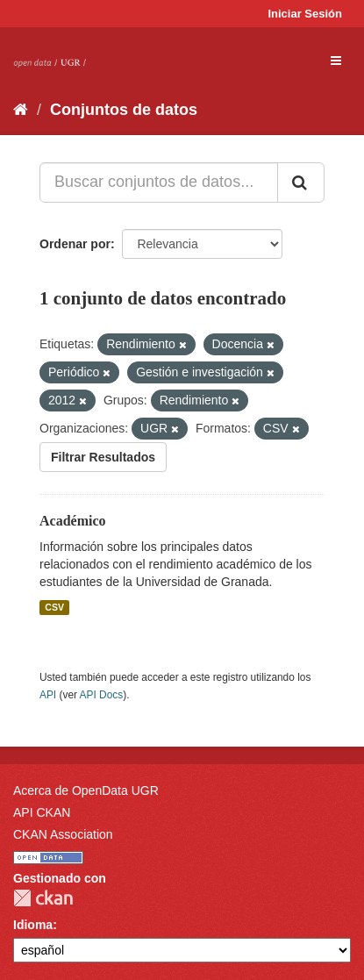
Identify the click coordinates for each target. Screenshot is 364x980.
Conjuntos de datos (124, 110)
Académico (73, 521)
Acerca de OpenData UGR (86, 790)
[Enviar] (301, 182)
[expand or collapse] (336, 61)
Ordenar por (75, 244)
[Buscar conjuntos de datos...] (159, 182)
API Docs (102, 695)
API (48, 695)
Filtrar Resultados (103, 457)
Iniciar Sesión (305, 14)
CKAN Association (63, 834)
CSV (54, 607)
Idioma (33, 925)
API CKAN (42, 812)
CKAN (43, 898)
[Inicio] (21, 110)
